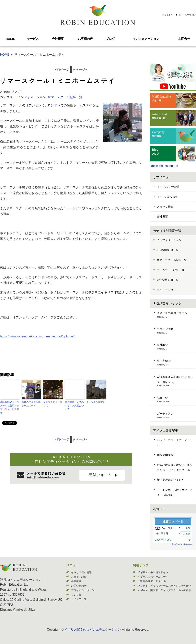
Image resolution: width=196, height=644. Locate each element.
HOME (10, 39)
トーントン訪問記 (96, 402)
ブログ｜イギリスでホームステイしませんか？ (164, 586)
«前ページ (62, 70)
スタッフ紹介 (165, 207)
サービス (33, 39)
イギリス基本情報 (168, 187)
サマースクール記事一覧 (65, 97)
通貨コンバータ (173, 521)
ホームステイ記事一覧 (170, 270)
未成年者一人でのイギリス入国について (74, 406)
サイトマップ (79, 599)
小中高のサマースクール (152, 581)
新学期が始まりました (171, 480)
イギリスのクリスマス (53, 404)
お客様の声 (85, 39)
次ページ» (80, 70)
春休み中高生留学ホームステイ (31, 404)
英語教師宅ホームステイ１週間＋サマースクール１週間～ (9, 407)
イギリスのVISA (167, 197)
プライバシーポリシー (84, 590)
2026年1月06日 (163, 540)
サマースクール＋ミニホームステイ (58, 81)
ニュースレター (166, 290)
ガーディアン (165, 414)
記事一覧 (162, 398)
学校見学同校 (165, 455)
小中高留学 (164, 361)
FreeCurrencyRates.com (182, 544)
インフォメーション (187, 15)
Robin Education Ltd (164, 166)
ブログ (110, 39)
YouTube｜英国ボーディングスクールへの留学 (164, 590)
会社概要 (168, 15)
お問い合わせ (79, 586)
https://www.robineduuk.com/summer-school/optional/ (37, 336)
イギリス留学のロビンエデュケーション (93, 630)
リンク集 (76, 595)
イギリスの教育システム (172, 313)
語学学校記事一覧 (168, 280)
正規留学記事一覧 (168, 250)
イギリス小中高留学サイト (153, 572)
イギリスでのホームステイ (153, 577)
